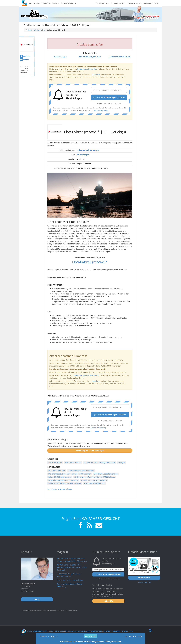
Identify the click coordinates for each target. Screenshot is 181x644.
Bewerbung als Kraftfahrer (88, 69)
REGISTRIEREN (148, 3)
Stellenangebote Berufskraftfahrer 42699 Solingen (95, 477)
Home (30, 30)
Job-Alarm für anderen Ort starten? (109, 103)
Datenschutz (96, 631)
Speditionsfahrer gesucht (94, 483)
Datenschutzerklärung (100, 110)
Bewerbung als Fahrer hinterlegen (90, 450)
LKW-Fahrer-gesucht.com (111, 641)
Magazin (56, 3)
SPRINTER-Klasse (55, 463)
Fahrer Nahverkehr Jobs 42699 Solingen (65, 483)
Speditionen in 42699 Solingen (60, 489)
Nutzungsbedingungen (75, 631)
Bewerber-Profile (118, 3)
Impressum (59, 631)
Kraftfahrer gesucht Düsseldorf (81, 471)
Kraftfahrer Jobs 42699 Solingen (94, 480)
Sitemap (125, 631)
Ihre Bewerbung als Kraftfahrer (86, 375)
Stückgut (121, 463)
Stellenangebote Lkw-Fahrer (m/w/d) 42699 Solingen (70, 474)
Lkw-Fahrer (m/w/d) (73, 463)
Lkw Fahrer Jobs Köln (57, 471)
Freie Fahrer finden (144, 582)
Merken (25, 56)
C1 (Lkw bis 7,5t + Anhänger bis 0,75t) (99, 463)
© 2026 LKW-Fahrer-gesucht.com (38, 631)
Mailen (24, 60)
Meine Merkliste (69, 3)
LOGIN (157, 3)
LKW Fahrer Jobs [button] (102, 3)
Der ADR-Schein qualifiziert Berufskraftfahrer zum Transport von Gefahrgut (72, 567)
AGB (88, 631)
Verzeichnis (46, 3)
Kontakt (107, 631)
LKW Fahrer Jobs (40, 30)
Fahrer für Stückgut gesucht (60, 477)
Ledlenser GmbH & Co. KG (88, 150)
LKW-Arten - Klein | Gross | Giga (70, 580)
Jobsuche (91, 636)
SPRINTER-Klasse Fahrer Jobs (106, 474)
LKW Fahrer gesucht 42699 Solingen (63, 480)
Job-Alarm (96, 75)
